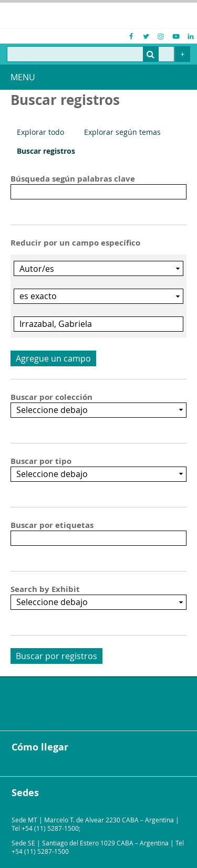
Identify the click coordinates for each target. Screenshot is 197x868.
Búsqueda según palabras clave (73, 179)
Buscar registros (46, 151)
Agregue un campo (53, 358)
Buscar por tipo (41, 461)
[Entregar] (151, 54)
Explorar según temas (122, 132)
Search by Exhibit (45, 589)
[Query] (91, 54)
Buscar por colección (51, 397)
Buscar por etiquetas (52, 525)
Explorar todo (40, 132)
